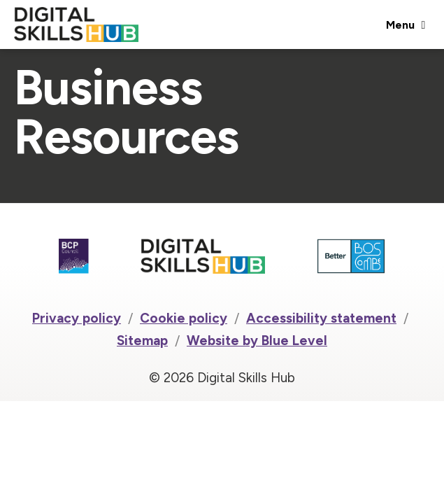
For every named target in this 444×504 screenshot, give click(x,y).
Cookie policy (184, 318)
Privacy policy (77, 318)
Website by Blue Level (257, 341)
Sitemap (142, 341)
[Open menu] (406, 24)
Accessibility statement (321, 318)
